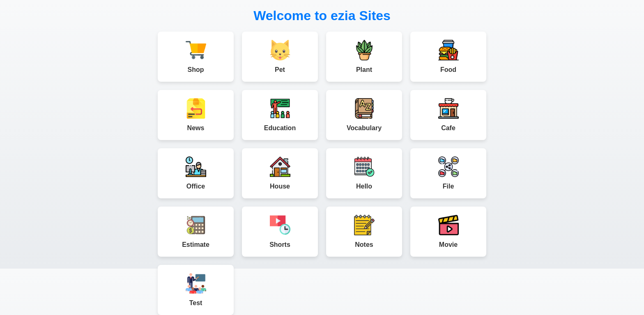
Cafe (448, 115)
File (448, 173)
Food (448, 56)
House (280, 173)
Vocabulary (364, 115)
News (196, 115)
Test (196, 290)
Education (280, 115)
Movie (448, 231)
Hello (364, 173)
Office (196, 173)
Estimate (196, 231)
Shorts (280, 231)
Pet (280, 56)
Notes (364, 231)
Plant (364, 56)
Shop (196, 56)
